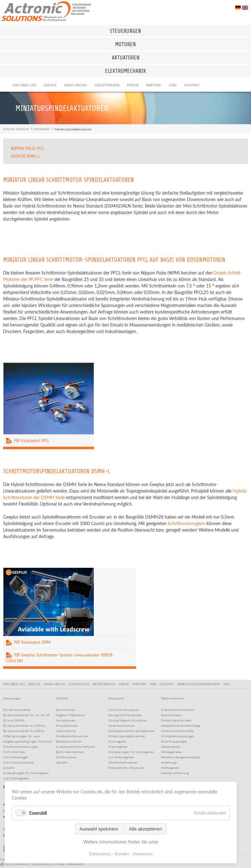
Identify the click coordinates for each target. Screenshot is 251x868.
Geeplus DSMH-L (25, 156)
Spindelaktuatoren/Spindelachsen (132, 731)
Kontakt (192, 85)
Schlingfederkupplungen (178, 736)
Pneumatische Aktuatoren (126, 768)
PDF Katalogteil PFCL (28, 441)
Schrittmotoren (66, 757)
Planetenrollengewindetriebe (181, 757)
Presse (133, 85)
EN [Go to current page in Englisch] (245, 8)
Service (50, 85)
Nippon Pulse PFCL (28, 149)
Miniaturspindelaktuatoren (127, 736)
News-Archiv (76, 85)
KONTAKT (168, 684)
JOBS (154, 684)
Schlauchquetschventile (177, 731)
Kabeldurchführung (175, 773)
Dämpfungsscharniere (176, 720)
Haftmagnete (170, 768)
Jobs (173, 85)
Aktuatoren (42, 129)
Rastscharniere (171, 715)
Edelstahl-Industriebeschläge (181, 726)
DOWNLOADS (80, 684)
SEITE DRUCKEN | (16, 864)
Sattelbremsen (171, 747)
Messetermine (107, 85)
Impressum (143, 854)
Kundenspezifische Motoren (75, 747)
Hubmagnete (117, 741)
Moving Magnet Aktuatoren (128, 720)
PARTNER (140, 684)
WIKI (227, 684)
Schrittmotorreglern (186, 523)
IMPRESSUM (75, 864)
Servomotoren (66, 710)
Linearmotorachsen (122, 726)
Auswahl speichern (99, 829)
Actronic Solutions (16, 129)
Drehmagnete (118, 747)
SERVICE (35, 684)
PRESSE (125, 684)
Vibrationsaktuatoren (123, 762)
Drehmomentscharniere (177, 710)
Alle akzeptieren (146, 829)
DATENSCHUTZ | (45, 864)
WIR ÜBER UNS (15, 684)
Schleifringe (169, 762)
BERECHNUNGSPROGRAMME (200, 684)
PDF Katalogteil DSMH (28, 642)
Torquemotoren (67, 726)
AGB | (62, 864)
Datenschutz (100, 854)
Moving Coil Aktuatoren (125, 715)
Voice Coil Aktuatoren (124, 710)
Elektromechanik (172, 698)
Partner (154, 85)
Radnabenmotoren (69, 741)
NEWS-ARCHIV (55, 684)
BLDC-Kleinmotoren (70, 752)
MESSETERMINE (105, 684)
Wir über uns (24, 85)
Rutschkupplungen (174, 741)
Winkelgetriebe (171, 752)
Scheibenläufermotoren (72, 736)
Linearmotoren (66, 731)
